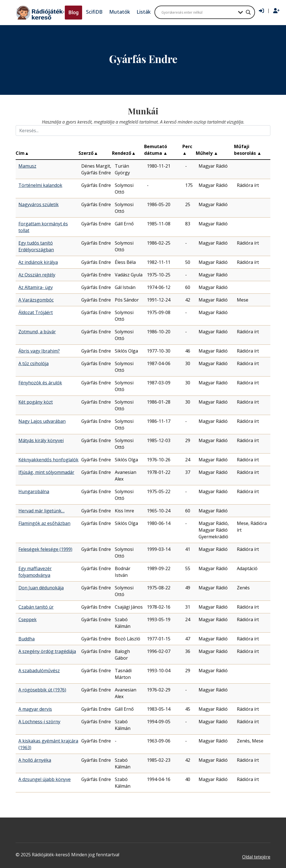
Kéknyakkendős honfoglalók (48, 460)
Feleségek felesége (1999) (45, 549)
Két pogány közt (36, 402)
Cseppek (28, 619)
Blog (73, 12)
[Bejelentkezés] (261, 11)
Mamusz (27, 166)
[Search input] (198, 12)
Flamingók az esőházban (44, 523)
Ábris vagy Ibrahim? (39, 351)
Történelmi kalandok (40, 185)
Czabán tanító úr (36, 607)
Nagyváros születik (39, 204)
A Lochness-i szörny (39, 722)
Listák (144, 12)
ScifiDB (94, 12)
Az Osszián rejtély (37, 275)
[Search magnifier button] (248, 12)
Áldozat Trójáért (36, 312)
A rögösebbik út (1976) (42, 690)
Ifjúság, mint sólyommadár (46, 472)
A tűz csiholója (34, 363)
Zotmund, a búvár (37, 332)
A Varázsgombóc (36, 300)
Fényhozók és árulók (40, 383)
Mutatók (120, 12)
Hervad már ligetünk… (41, 511)
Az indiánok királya (38, 262)
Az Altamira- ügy (36, 287)
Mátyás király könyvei (41, 440)
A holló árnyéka (35, 760)
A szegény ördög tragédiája (47, 651)
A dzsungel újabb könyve (45, 779)
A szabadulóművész (39, 671)
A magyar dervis (35, 709)
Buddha (27, 639)
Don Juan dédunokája (41, 588)
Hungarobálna (34, 491)
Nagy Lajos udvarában (42, 421)
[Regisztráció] (276, 11)
